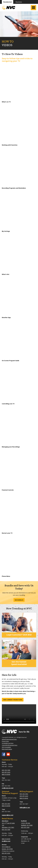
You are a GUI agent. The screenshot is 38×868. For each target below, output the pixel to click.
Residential (8, 2)
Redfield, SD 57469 (27, 825)
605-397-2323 (6, 772)
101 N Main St (6, 847)
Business (19, 2)
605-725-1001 (6, 804)
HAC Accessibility (6, 747)
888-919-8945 (6, 774)
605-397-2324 (24, 796)
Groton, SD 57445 (7, 849)
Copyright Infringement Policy (10, 745)
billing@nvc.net (25, 807)
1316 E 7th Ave (26, 823)
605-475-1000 (25, 827)
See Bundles (19, 600)
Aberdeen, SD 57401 (8, 827)
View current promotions (13, 700)
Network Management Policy (9, 739)
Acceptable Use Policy (8, 743)
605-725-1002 (24, 794)
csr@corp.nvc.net (8, 788)
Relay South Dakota (7, 749)
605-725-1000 (6, 770)
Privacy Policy (5, 741)
